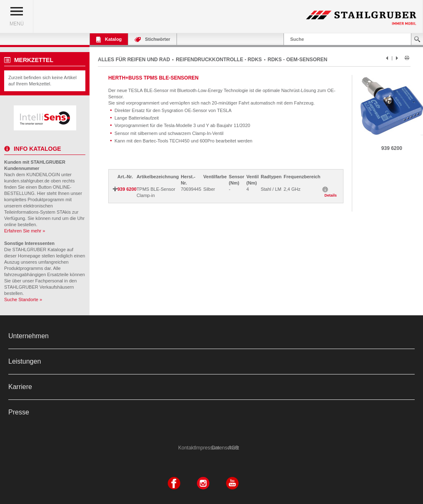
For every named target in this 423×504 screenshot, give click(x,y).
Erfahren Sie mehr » (25, 231)
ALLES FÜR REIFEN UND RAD (134, 60)
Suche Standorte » (23, 299)
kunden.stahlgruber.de (27, 181)
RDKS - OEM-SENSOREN (297, 60)
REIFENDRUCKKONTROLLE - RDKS (219, 60)
